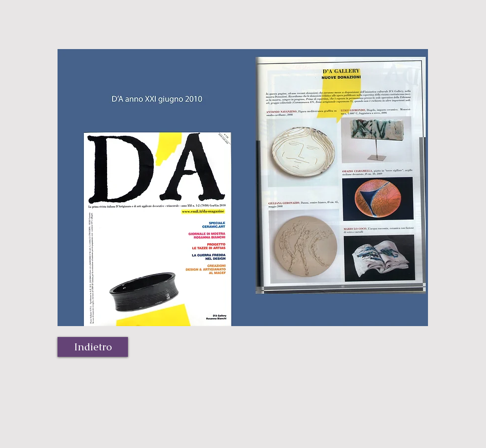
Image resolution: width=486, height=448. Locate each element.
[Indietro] (93, 347)
